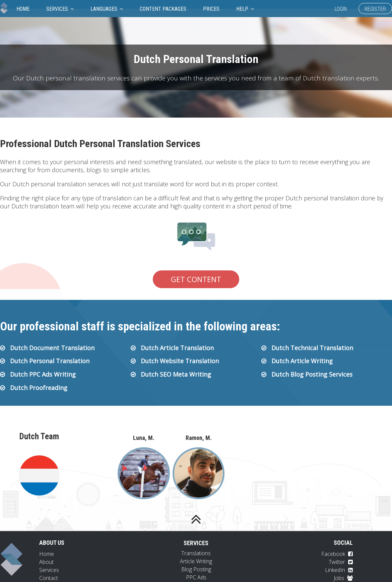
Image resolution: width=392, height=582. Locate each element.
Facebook (337, 554)
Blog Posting (196, 569)
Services (60, 9)
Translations (196, 553)
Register (375, 9)
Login (341, 9)
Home (23, 9)
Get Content (196, 279)
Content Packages (163, 9)
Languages (107, 9)
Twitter (341, 562)
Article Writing (196, 561)
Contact (49, 578)
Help (245, 9)
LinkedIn (339, 570)
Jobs (343, 578)
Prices (211, 9)
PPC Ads (196, 577)
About (46, 562)
